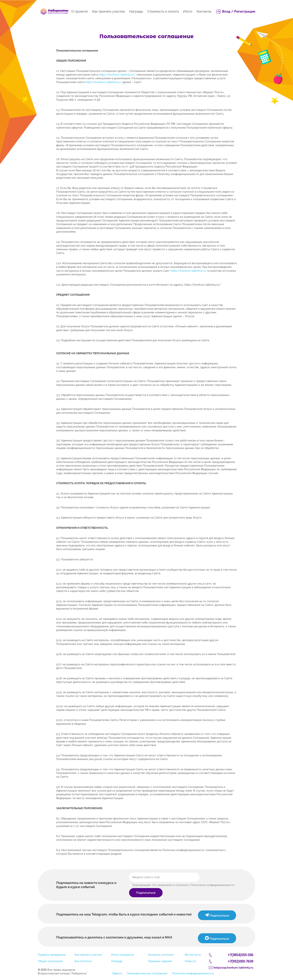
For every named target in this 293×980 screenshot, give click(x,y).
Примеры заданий (160, 961)
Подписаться (146, 893)
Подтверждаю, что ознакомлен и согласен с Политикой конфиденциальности (183, 885)
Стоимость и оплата (163, 11)
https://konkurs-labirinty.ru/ (117, 75)
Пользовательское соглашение (147, 973)
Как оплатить (83, 961)
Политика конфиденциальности (193, 973)
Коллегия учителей (161, 955)
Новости (190, 961)
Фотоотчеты (193, 955)
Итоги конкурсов (122, 955)
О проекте (80, 11)
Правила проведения (52, 955)
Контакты (204, 11)
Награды (136, 11)
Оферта (117, 973)
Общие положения (50, 961)
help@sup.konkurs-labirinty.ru (233, 968)
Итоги (188, 11)
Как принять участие (109, 11)
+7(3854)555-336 (240, 955)
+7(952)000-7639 (240, 961)
